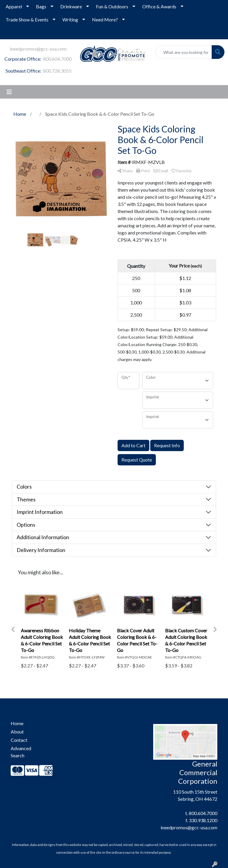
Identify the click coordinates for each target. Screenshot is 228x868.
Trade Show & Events (27, 19)
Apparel (14, 6)
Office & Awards (159, 6)
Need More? (105, 19)
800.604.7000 (57, 59)
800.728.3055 (57, 71)
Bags (41, 6)
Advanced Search (21, 752)
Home (17, 723)
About (17, 732)
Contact (19, 740)
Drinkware (71, 6)
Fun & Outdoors (112, 6)
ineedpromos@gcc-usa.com (38, 49)
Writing (70, 19)
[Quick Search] (184, 52)
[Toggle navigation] (9, 92)
